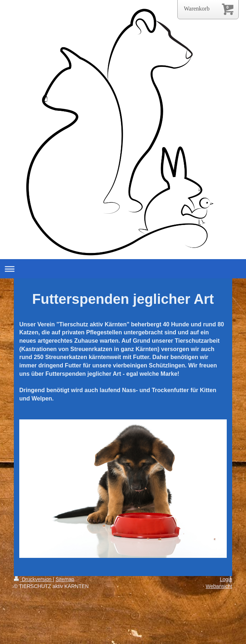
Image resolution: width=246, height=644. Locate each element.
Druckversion (33, 579)
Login (226, 579)
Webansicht (219, 586)
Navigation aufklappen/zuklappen (123, 269)
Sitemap (65, 579)
